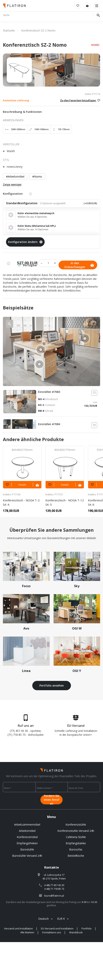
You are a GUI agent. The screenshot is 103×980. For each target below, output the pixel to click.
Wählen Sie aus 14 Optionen (33, 229)
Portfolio (87, 928)
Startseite (9, 30)
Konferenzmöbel (27, 837)
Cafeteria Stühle (76, 837)
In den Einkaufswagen (79, 265)
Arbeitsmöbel (27, 831)
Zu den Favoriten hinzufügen (80, 100)
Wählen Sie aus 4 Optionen (32, 217)
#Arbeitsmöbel (15, 176)
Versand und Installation (18, 928)
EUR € (61, 919)
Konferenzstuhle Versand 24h (76, 831)
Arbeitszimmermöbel (27, 825)
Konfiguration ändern (25, 242)
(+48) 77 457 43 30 (54, 885)
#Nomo (37, 176)
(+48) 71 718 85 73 (54, 889)
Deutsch (43, 919)
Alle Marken (27, 932)
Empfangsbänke (76, 843)
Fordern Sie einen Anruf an (52, 800)
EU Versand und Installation (57, 928)
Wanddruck (76, 932)
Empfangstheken (27, 843)
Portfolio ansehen (52, 685)
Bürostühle (27, 849)
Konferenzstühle (76, 825)
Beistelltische (76, 856)
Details (22, 485)
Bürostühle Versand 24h (27, 856)
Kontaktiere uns (52, 932)
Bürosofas (76, 849)
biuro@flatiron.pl (54, 896)
